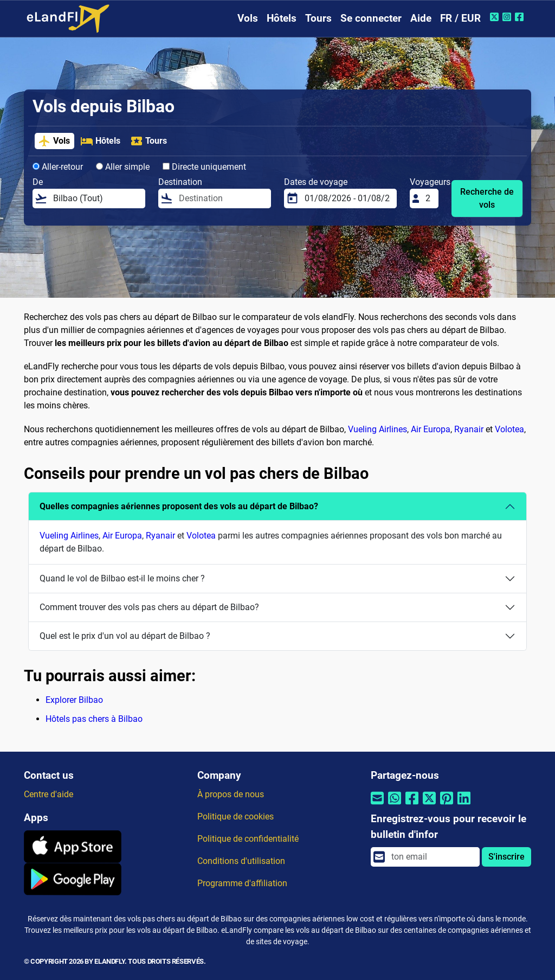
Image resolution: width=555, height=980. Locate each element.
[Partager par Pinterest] (447, 805)
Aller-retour (58, 167)
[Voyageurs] (429, 198)
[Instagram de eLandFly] (508, 17)
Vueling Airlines (377, 429)
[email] (432, 857)
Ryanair (469, 429)
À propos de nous (231, 794)
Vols (248, 18)
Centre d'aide (49, 794)
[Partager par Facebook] (412, 805)
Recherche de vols (487, 198)
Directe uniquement (204, 167)
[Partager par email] (377, 805)
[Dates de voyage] (347, 198)
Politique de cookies (235, 816)
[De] (96, 198)
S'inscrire (506, 857)
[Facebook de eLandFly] (521, 17)
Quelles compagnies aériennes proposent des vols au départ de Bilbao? (179, 506)
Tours (318, 18)
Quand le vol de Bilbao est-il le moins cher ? (122, 578)
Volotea (509, 429)
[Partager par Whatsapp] (395, 805)
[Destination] (222, 198)
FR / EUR (460, 18)
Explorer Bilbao (74, 700)
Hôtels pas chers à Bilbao (94, 719)
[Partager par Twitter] (429, 805)
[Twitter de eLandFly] (496, 17)
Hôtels (282, 18)
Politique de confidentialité (248, 839)
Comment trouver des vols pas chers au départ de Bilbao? (149, 607)
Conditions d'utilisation (241, 861)
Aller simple (123, 167)
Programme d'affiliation (242, 883)
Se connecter (371, 18)
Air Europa (431, 429)
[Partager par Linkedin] (464, 805)
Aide (421, 18)
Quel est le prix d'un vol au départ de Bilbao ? (125, 636)
